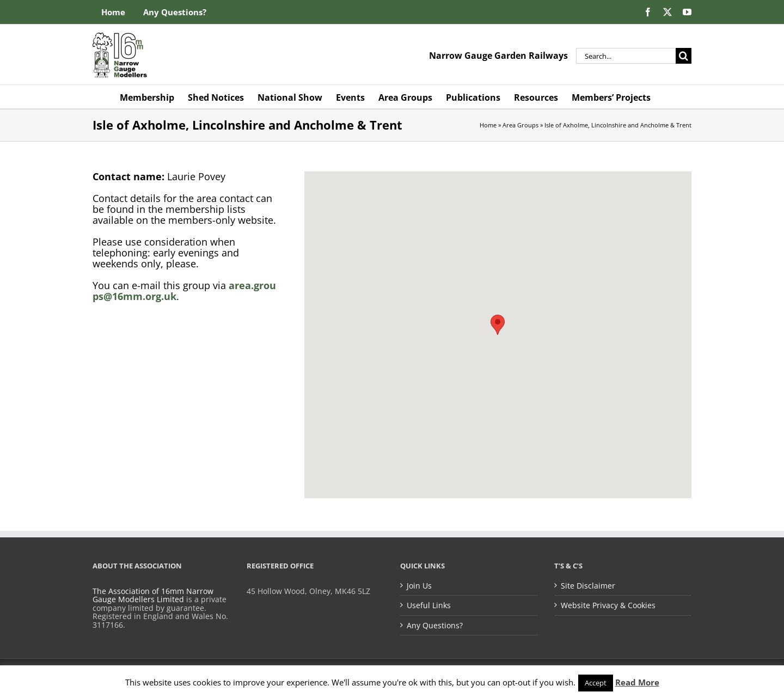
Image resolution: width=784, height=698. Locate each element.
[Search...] (626, 56)
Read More (637, 682)
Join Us (419, 586)
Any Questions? (435, 626)
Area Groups (520, 125)
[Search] (684, 56)
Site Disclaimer (588, 586)
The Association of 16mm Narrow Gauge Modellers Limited (153, 595)
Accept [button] (596, 683)
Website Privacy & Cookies (608, 605)
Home (488, 125)
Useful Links (429, 605)
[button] (498, 325)
